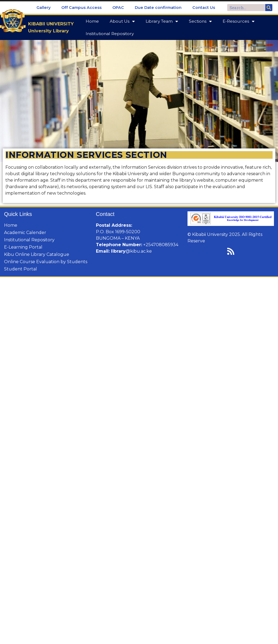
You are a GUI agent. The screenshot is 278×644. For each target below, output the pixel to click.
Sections (200, 21)
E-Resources (239, 21)
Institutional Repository (110, 34)
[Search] (269, 8)
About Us (122, 21)
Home (92, 21)
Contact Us (204, 8)
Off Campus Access (81, 8)
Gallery (43, 8)
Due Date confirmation (158, 8)
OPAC (118, 8)
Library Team (162, 21)
